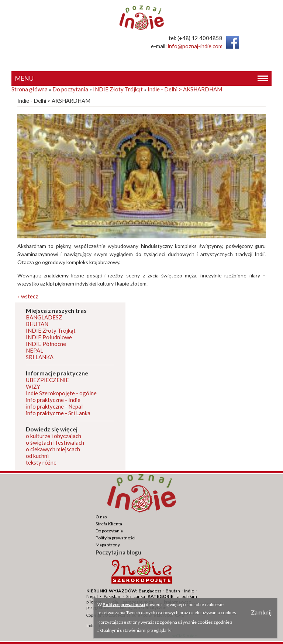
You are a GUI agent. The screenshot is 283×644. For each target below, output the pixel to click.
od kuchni (37, 456)
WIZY (33, 386)
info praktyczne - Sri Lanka (58, 413)
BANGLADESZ (44, 317)
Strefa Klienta (109, 524)
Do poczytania (70, 89)
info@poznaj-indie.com (195, 46)
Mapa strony (108, 545)
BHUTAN (37, 324)
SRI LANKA (40, 357)
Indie (189, 591)
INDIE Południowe (49, 337)
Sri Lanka (136, 596)
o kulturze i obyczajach (54, 436)
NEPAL (34, 350)
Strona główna (30, 89)
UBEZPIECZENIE (47, 380)
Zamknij (261, 612)
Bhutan (173, 591)
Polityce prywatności (124, 604)
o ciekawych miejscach (53, 449)
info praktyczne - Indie (53, 400)
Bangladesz (150, 591)
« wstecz (28, 296)
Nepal (92, 596)
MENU (142, 79)
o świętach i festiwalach (55, 442)
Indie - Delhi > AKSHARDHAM (185, 89)
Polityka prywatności (115, 538)
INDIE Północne (46, 344)
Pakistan (112, 596)
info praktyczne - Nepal (54, 406)
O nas (101, 517)
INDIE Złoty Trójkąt (118, 89)
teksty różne (41, 462)
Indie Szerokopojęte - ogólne (61, 393)
